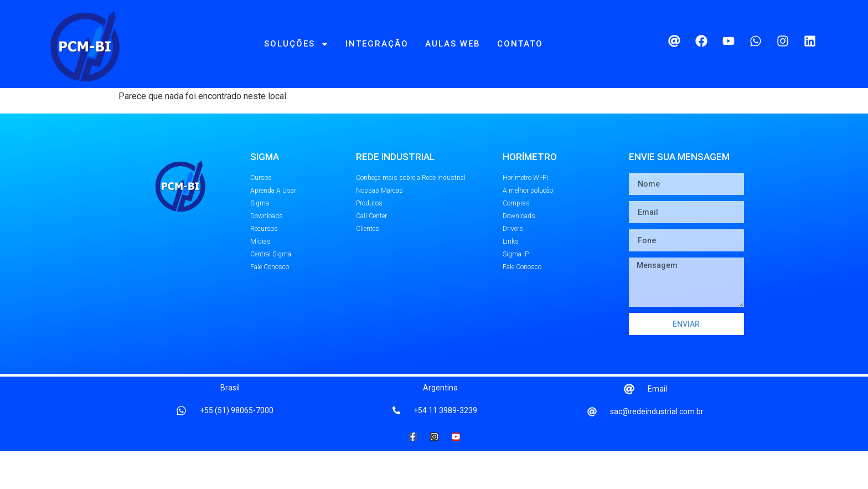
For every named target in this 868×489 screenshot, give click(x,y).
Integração (377, 44)
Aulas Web (453, 44)
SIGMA (265, 195)
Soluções (296, 44)
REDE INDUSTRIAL (395, 195)
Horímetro (530, 195)
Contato (520, 44)
